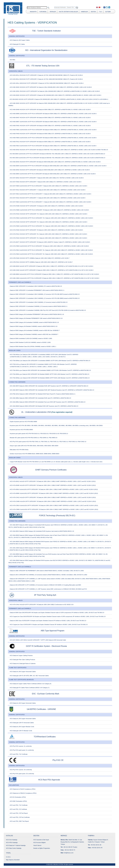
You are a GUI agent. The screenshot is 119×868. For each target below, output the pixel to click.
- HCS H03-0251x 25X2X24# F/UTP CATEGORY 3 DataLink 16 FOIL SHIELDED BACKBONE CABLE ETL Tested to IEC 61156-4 (46, 75)
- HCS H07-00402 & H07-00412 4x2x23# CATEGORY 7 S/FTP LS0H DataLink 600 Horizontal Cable (38, 640)
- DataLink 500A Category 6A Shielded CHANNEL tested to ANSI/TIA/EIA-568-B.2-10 (33, 326)
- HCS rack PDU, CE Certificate (18, 809)
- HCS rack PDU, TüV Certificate (18, 754)
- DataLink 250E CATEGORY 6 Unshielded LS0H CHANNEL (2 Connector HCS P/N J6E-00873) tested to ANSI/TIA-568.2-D (44, 294)
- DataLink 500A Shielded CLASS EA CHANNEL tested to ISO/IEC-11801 (30, 342)
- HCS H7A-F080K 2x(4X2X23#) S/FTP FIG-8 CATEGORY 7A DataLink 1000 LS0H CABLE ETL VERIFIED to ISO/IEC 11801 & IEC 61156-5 (49, 210)
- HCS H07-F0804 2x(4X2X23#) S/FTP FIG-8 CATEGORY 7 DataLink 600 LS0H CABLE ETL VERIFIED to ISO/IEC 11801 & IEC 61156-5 (48, 186)
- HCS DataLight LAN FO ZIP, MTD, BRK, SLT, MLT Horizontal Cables (29, 676)
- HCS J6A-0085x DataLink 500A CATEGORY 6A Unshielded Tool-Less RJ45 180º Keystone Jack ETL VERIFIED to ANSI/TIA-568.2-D (47, 402)
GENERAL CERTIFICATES (17, 36)
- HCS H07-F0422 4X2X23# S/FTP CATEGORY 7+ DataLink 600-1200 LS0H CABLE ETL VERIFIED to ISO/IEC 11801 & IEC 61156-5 (47, 198)
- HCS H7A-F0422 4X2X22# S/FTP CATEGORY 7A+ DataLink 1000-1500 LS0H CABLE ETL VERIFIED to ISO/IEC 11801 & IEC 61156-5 (48, 238)
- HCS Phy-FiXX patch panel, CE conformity (22, 774)
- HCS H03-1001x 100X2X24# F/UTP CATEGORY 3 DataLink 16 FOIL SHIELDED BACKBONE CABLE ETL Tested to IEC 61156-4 (46, 83)
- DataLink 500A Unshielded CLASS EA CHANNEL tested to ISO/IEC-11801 (31, 338)
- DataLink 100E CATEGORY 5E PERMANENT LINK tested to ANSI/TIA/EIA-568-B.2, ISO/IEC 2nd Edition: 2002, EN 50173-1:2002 (46, 571)
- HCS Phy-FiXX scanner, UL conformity (20, 746)
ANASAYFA (33, 12)
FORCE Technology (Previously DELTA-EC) (57, 516)
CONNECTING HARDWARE (17, 382)
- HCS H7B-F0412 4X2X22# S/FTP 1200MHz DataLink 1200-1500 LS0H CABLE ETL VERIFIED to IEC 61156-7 (41, 262)
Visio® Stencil (37, 845)
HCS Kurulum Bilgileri (40, 843)
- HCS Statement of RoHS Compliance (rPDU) (22, 789)
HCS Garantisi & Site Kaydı (41, 840)
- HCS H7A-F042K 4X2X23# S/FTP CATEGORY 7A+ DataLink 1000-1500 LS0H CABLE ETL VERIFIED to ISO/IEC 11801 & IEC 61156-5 (48, 222)
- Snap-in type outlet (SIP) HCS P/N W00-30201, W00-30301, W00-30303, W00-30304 (34, 446)
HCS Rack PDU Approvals (49, 780)
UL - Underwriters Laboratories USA (36, 412)
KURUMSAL (43, 12)
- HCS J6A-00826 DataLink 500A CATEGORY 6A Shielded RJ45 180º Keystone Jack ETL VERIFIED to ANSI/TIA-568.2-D (44, 406)
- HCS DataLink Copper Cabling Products (21, 655)
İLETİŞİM (108, 12)
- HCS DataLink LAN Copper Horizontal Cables (22, 672)
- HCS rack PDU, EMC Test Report (19, 821)
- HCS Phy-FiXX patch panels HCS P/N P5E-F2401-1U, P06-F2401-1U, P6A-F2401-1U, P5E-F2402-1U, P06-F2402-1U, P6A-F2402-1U (48, 442)
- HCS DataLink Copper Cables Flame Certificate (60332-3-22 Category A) (30, 684)
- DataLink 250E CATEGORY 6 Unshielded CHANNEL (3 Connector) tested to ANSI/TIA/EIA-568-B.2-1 (38, 306)
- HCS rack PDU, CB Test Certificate (19, 817)
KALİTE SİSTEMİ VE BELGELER (68, 12)
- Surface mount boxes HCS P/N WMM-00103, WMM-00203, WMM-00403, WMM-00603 (34, 454)
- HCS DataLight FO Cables (17, 44)
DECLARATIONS (14, 785)
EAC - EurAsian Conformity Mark (46, 694)
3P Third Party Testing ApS (45, 595)
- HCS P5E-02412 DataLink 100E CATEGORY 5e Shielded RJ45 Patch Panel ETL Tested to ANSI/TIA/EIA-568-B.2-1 (42, 394)
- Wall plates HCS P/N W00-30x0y (19, 450)
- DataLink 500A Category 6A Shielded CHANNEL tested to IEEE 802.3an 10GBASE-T (34, 334)
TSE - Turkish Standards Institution (46, 31)
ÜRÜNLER (53, 12)
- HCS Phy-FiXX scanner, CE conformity (20, 770)
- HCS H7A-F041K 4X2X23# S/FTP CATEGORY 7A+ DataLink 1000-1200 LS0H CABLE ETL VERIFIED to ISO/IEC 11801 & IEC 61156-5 (48, 214)
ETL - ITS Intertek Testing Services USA (43, 66)
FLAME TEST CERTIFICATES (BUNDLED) (21, 680)
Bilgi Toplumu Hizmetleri (13, 860)
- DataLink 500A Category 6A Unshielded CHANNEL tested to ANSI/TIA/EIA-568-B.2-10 (34, 322)
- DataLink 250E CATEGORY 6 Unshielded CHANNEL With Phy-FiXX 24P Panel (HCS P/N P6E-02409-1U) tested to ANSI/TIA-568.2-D (47, 310)
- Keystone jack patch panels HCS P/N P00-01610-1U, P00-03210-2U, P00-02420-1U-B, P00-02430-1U (39, 434)
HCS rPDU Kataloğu (12, 843)
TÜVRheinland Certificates (45, 737)
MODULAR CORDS (15, 350)
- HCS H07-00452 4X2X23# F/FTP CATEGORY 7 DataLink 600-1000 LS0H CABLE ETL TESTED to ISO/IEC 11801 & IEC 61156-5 (46, 178)
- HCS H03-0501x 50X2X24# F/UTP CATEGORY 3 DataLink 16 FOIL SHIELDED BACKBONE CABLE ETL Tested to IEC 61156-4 (46, 79)
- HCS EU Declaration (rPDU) (17, 797)
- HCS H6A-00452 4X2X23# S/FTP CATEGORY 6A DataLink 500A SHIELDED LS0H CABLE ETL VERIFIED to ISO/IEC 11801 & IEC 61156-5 (49, 170)
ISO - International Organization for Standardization (46, 50)
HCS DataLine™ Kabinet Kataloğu (16, 845)
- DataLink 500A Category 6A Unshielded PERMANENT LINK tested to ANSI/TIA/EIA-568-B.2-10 (36, 314)
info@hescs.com (69, 853)
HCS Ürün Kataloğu (12, 840)
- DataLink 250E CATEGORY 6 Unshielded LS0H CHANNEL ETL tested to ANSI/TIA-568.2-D (36, 286)
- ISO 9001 (12, 60)
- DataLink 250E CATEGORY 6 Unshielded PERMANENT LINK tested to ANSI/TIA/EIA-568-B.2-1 (37, 290)
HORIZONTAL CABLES (16, 71)
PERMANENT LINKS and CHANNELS (20, 282)
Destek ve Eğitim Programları (42, 848)
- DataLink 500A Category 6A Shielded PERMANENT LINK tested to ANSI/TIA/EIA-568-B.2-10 (36, 318)
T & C (101, 12)
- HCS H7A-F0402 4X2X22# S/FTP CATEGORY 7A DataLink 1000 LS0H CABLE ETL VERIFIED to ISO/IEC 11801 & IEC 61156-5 (46, 230)
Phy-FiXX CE (58, 760)
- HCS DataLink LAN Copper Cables (19, 40)
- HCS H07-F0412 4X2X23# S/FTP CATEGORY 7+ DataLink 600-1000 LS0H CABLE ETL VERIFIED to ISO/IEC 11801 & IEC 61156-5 (47, 190)
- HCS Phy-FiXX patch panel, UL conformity (21, 750)
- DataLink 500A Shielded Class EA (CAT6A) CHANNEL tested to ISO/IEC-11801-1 (33, 346)
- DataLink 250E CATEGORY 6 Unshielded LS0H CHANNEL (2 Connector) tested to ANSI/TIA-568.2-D (38, 302)
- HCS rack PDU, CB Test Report (18, 813)
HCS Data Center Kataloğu (14, 848)
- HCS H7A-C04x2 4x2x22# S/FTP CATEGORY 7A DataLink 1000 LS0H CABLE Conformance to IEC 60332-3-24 (41, 605)
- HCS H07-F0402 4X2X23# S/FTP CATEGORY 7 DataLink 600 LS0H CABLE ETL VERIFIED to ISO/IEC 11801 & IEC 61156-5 (45, 182)
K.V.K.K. (8, 857)
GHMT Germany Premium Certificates (51, 470)
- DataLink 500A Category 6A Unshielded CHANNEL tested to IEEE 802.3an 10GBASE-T (34, 330)
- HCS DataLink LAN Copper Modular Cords (22, 727)
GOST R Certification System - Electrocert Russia (46, 646)
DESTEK (93, 12)
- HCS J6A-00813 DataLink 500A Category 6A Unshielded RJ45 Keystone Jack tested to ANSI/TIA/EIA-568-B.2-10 (41, 531)
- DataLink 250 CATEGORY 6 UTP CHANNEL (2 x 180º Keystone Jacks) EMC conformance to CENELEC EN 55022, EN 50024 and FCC (48, 589)
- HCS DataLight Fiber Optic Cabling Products (22, 660)
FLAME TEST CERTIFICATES (18, 668)
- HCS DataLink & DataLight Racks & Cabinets (22, 664)
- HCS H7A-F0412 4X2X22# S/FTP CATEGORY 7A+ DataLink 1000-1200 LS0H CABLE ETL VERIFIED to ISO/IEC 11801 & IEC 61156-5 (48, 234)
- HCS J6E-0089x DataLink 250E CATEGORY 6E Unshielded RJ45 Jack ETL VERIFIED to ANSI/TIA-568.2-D (40, 398)
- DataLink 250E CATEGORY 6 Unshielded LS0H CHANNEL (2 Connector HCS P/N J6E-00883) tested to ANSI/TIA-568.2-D (44, 298)
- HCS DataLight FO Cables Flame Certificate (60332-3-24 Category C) (29, 688)
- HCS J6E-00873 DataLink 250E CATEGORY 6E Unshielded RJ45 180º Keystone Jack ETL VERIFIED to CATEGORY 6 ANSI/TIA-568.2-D (49, 386)
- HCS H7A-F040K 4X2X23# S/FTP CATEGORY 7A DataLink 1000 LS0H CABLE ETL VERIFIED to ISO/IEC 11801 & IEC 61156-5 (46, 206)
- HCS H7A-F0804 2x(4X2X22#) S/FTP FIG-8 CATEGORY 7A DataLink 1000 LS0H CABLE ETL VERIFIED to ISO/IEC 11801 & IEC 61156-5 (49, 246)
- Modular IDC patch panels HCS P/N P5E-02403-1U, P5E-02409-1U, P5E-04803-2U (33, 438)
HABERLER (84, 12)
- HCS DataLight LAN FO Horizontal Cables (21, 723)
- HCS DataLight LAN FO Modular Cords (21, 731)
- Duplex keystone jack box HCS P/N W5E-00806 (23, 422)
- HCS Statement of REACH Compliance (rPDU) (23, 793)
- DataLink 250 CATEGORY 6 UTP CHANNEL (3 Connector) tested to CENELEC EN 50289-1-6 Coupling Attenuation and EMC (45, 585)
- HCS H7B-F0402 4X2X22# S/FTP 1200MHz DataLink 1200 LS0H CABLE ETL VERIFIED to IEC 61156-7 (39, 258)
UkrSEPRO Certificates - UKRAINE (41, 709)
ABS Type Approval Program (53, 631)
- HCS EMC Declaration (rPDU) (18, 801)
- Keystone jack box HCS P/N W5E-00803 (21, 430)
